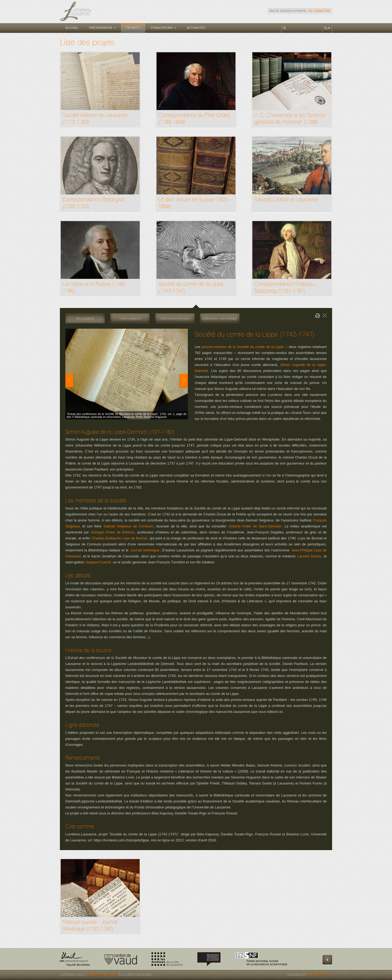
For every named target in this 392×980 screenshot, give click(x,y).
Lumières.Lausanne (102, 975)
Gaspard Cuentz (98, 562)
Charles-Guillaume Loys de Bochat (119, 538)
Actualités (196, 28)
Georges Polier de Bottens (113, 532)
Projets (133, 28)
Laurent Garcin (309, 556)
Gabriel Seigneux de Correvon (128, 526)
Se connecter (319, 11)
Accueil (72, 28)
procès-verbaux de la (243, 347)
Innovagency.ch (319, 975)
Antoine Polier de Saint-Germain (255, 526)
